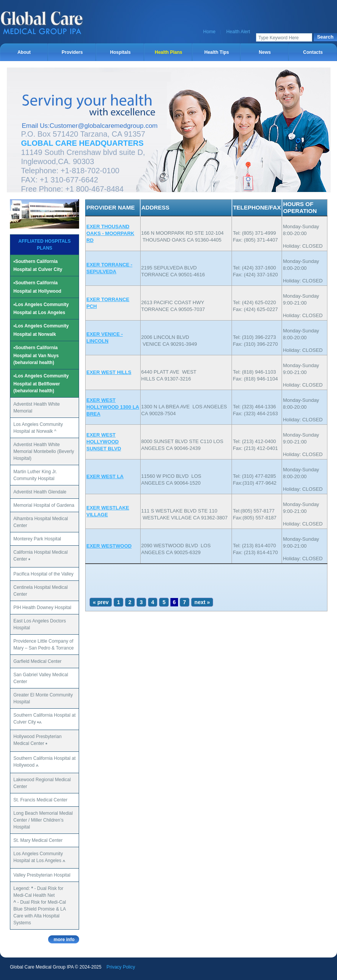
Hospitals (120, 52)
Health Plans (168, 52)
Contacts (313, 52)
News (265, 52)
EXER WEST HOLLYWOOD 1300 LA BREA (113, 407)
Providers (72, 52)
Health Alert (238, 32)
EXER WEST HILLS (109, 372)
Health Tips (217, 52)
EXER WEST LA (105, 476)
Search (325, 37)
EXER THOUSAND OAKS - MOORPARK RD (110, 233)
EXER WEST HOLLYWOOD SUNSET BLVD (104, 442)
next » (202, 602)
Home (209, 32)
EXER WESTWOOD (109, 546)
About (24, 52)
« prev (101, 602)
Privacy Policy (121, 967)
